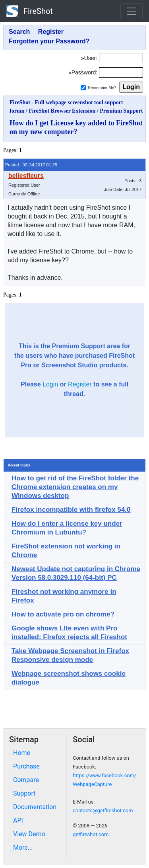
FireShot (30, 11)
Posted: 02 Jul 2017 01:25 (31, 165)
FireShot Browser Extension (62, 111)
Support (24, 793)
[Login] (121, 58)
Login (50, 384)
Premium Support (121, 111)
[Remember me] (83, 88)
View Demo (29, 834)
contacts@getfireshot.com (103, 810)
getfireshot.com (91, 834)
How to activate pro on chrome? (63, 614)
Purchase (26, 766)
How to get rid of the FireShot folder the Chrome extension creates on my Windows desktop (75, 487)
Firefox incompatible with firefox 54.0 (71, 510)
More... (23, 848)
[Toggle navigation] (132, 11)
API (18, 820)
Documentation (35, 807)
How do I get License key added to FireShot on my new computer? (76, 127)
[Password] (121, 72)
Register (80, 384)
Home (22, 753)
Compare (26, 780)
